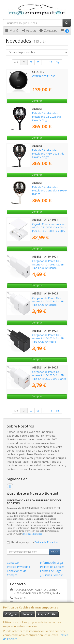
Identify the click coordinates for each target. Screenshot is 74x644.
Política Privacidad (18, 567)
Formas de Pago (51, 571)
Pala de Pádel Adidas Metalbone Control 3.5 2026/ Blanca (50, 191)
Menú (11, 31)
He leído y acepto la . (35, 542)
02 (31, 62)
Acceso (29, 31)
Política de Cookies (52, 567)
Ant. (16, 62)
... (44, 62)
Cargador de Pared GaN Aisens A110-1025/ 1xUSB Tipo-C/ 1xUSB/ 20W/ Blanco (49, 375)
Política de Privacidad (33, 534)
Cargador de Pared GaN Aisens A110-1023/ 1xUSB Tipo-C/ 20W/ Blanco (48, 301)
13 (51, 62)
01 (24, 62)
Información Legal (52, 563)
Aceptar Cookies (47, 614)
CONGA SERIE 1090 (44, 76)
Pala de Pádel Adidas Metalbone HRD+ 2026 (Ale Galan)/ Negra (48, 154)
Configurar (11, 614)
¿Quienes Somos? (52, 575)
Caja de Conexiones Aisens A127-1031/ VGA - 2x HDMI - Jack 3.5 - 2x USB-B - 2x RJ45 (49, 227)
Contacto (48, 31)
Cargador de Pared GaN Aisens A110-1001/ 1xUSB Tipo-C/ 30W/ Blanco (48, 264)
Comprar (37, 101)
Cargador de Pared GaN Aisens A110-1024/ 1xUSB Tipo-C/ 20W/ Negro (48, 338)
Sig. (58, 62)
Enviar (55, 552)
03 (38, 62)
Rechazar (28, 614)
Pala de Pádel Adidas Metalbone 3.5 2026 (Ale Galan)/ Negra (47, 117)
